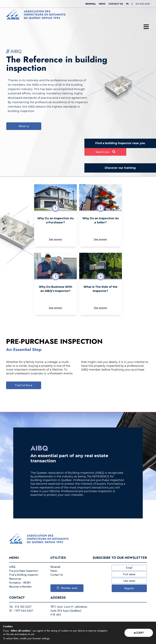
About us (24, 126)
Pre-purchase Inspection (24, 571)
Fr (127, 4)
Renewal (91, 4)
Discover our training (120, 168)
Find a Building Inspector (24, 575)
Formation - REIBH (20, 583)
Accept (139, 633)
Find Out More (24, 385)
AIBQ (12, 567)
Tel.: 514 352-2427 (20, 607)
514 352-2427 (143, 4)
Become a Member (20, 587)
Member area (69, 588)
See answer (56, 239)
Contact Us (116, 4)
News (102, 4)
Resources (15, 579)
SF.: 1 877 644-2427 (21, 611)
